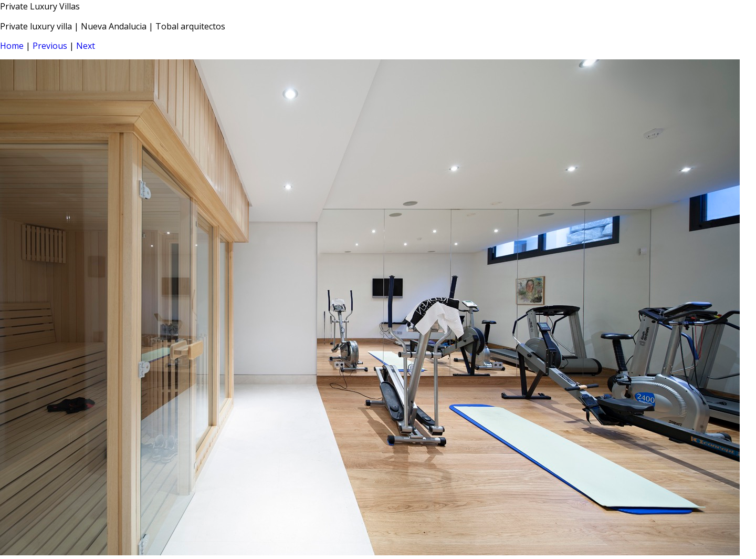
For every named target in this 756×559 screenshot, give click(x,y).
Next (86, 46)
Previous (50, 46)
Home (12, 46)
